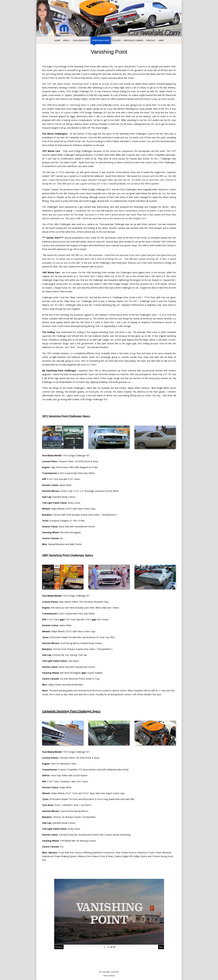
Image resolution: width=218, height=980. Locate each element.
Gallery (117, 40)
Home (57, 40)
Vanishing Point (101, 40)
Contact (151, 40)
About (66, 40)
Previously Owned (133, 40)
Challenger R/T (81, 40)
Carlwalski (115, 972)
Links (161, 40)
